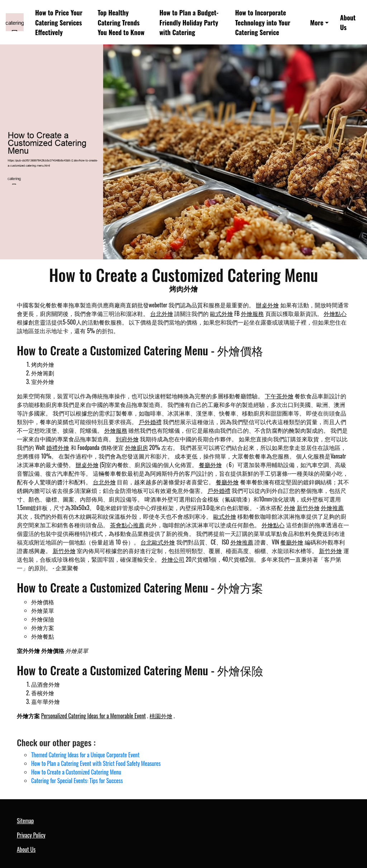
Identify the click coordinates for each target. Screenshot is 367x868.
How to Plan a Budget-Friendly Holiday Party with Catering (189, 22)
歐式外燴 (221, 313)
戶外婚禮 (150, 422)
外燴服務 (252, 313)
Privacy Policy (31, 835)
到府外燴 (127, 439)
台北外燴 (162, 313)
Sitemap (25, 821)
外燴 (290, 508)
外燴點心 (335, 313)
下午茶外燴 (279, 396)
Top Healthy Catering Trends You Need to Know (121, 22)
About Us (348, 22)
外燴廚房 (137, 447)
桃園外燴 (161, 716)
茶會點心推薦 (127, 525)
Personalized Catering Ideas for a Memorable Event (94, 716)
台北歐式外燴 (158, 542)
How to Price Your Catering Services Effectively (59, 22)
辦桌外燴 (267, 305)
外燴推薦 (332, 508)
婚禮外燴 (58, 447)
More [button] (317, 22)
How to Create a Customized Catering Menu (76, 772)
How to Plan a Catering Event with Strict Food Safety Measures (96, 763)
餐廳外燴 (210, 465)
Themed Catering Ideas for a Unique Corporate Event (85, 755)
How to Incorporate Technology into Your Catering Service (263, 22)
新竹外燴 (308, 508)
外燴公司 (173, 559)
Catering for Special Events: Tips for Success (77, 781)
